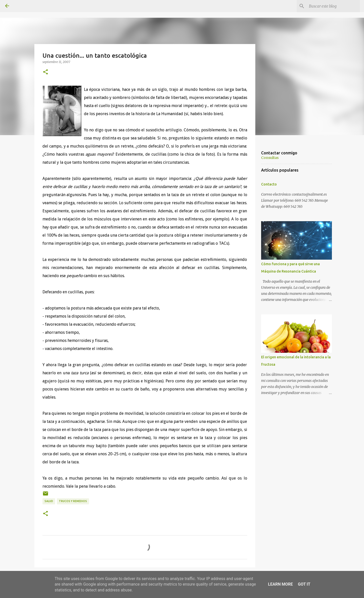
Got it (304, 584)
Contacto (269, 184)
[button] (45, 72)
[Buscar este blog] (333, 6)
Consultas (270, 158)
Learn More (280, 584)
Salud (49, 501)
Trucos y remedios (73, 501)
